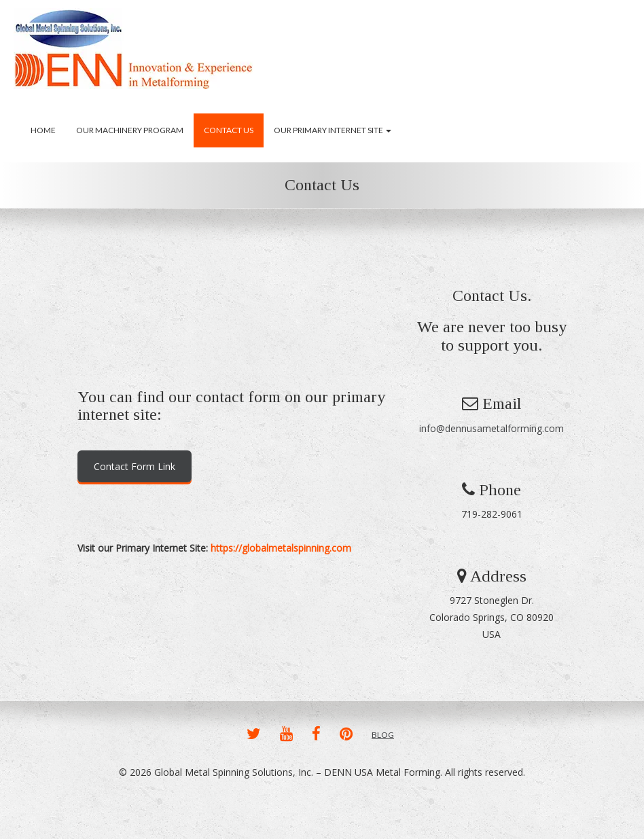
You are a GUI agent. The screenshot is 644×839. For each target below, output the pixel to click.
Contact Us (229, 130)
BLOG (383, 735)
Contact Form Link (135, 466)
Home (43, 130)
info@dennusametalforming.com (491, 428)
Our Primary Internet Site (333, 130)
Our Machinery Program (130, 130)
